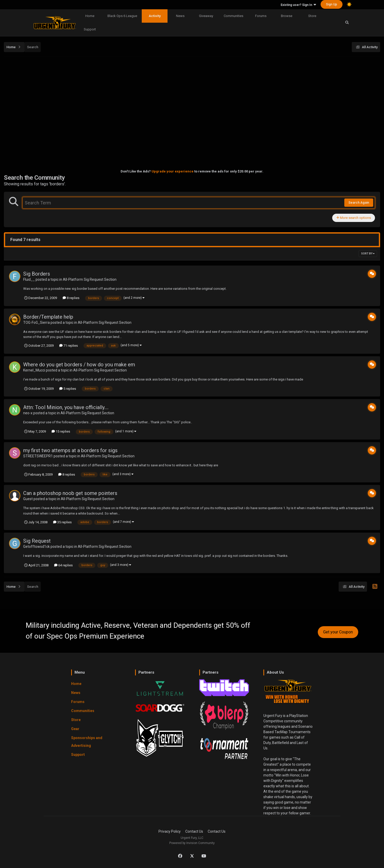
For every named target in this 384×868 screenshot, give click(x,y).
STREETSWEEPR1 (38, 456)
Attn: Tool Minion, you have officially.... (66, 407)
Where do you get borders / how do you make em (79, 365)
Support (90, 29)
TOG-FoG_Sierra (36, 323)
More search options (354, 218)
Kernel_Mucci (34, 370)
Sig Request (37, 541)
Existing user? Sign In (298, 5)
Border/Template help (48, 317)
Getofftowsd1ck (36, 547)
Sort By (368, 254)
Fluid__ (29, 279)
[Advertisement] (192, 96)
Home (90, 16)
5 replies (68, 389)
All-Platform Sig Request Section (90, 279)
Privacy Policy (170, 831)
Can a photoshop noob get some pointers (70, 493)
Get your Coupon (338, 632)
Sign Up (332, 4)
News (180, 16)
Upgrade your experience (173, 171)
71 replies (69, 346)
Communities (233, 16)
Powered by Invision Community (192, 843)
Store (312, 16)
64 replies (63, 565)
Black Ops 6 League (122, 16)
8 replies (71, 298)
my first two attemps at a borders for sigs (70, 450)
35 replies (62, 522)
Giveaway (206, 16)
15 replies (61, 431)
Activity (155, 16)
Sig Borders (37, 274)
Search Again (359, 202)
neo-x (28, 413)
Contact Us (194, 831)
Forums (261, 16)
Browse (287, 16)
